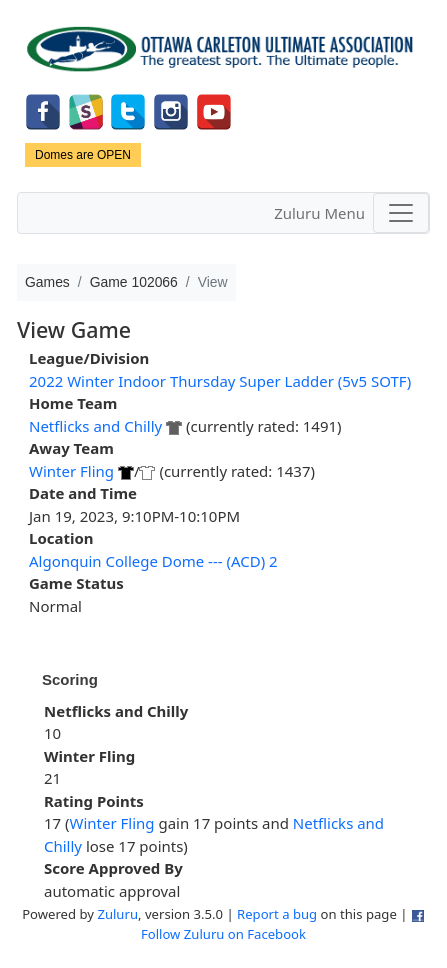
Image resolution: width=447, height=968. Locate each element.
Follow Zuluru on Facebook (223, 934)
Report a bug (277, 914)
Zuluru (117, 914)
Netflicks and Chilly (95, 426)
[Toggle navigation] (401, 213)
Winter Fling (71, 471)
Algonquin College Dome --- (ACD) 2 (153, 561)
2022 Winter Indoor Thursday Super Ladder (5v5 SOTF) (220, 381)
